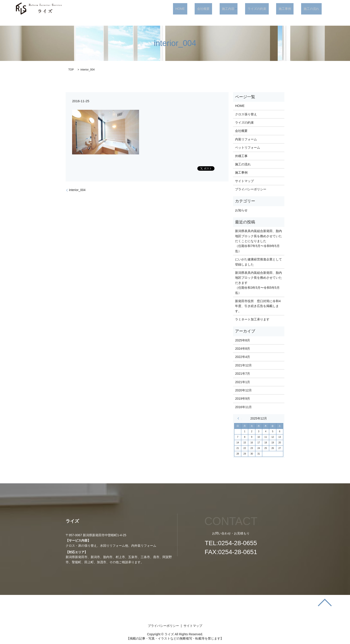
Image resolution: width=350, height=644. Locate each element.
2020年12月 (243, 390)
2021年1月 (243, 382)
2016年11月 (243, 407)
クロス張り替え (246, 114)
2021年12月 (243, 365)
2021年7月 (243, 374)
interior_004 (77, 190)
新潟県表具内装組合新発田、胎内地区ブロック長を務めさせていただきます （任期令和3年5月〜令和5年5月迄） (258, 283)
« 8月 (240, 418)
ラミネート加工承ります (252, 319)
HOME (204, 9)
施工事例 (292, 9)
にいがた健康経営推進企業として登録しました (258, 262)
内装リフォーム (246, 139)
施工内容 (243, 9)
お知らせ (241, 210)
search (332, 9)
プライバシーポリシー (251, 189)
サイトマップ (244, 181)
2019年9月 (243, 399)
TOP (71, 70)
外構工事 (241, 156)
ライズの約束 (269, 9)
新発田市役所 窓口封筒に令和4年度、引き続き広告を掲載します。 (258, 306)
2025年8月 (243, 340)
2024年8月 (243, 349)
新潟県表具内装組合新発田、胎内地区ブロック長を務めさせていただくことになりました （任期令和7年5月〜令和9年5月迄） (258, 241)
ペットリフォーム (248, 147)
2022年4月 (243, 357)
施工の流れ (314, 9)
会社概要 (223, 9)
